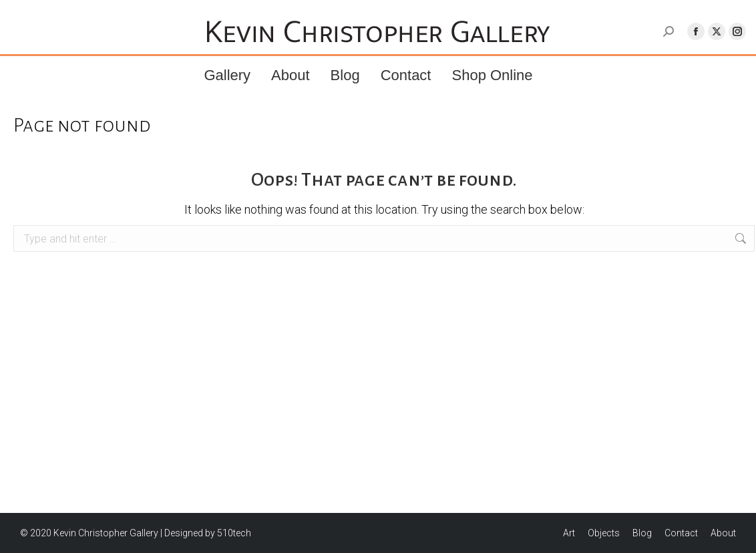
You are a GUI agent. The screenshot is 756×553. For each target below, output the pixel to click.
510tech (234, 533)
